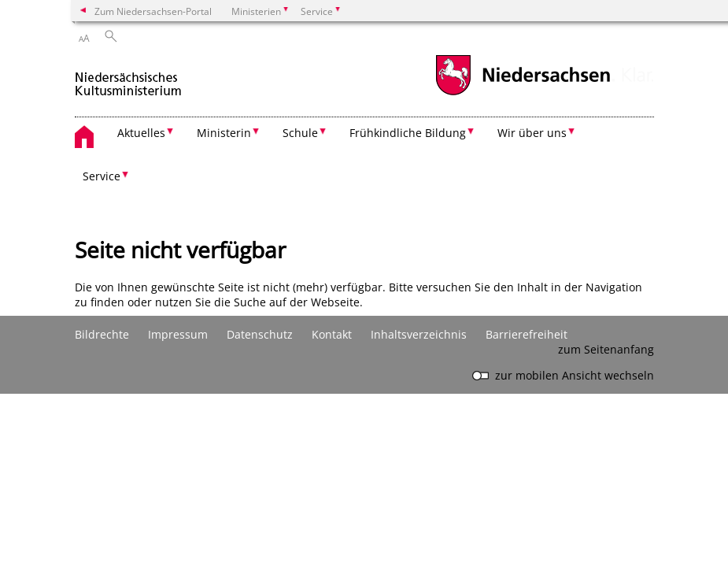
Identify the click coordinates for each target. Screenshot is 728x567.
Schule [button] (300, 133)
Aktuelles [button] (141, 133)
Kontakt (332, 334)
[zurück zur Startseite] (129, 78)
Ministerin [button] (224, 133)
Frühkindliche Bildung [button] (408, 133)
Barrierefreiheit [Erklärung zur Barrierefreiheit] (527, 334)
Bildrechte (102, 334)
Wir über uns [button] (532, 133)
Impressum (178, 334)
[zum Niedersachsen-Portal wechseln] (523, 93)
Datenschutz (260, 334)
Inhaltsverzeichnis (419, 334)
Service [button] (102, 176)
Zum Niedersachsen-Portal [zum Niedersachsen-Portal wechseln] (153, 11)
